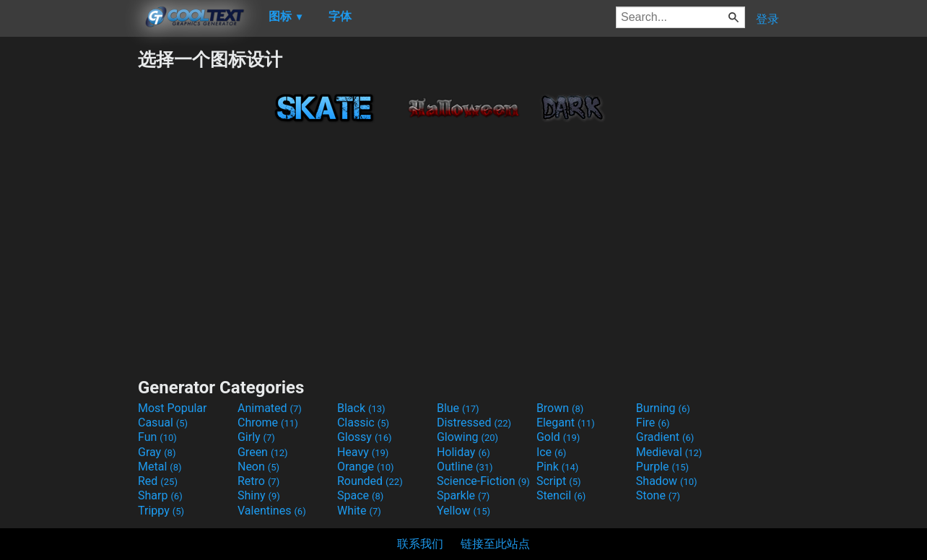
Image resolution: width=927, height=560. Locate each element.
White (359, 511)
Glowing (467, 437)
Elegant (566, 423)
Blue (458, 408)
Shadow (667, 481)
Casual (163, 423)
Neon (258, 467)
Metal (160, 467)
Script (559, 481)
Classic (363, 423)
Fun (157, 437)
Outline (465, 467)
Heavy (363, 452)
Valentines (272, 511)
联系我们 (420, 544)
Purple (662, 467)
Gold (558, 437)
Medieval (669, 452)
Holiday (463, 452)
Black (361, 408)
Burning (663, 408)
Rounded (370, 481)
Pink (558, 467)
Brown (560, 408)
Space (360, 495)
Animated (270, 408)
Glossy (365, 437)
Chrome (268, 423)
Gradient (665, 437)
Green (263, 452)
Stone (658, 495)
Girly (256, 437)
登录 (767, 19)
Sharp (160, 495)
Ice (551, 452)
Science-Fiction (483, 481)
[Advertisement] (69, 264)
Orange (366, 467)
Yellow (463, 511)
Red (158, 481)
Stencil (561, 495)
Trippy (161, 511)
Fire (653, 423)
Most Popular (173, 408)
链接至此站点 (495, 544)
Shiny (259, 495)
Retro (258, 481)
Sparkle (463, 495)
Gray (157, 452)
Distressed (474, 423)
